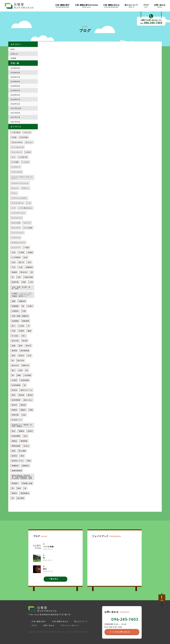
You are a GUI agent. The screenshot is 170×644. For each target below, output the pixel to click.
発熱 (31, 410)
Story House (17, 142)
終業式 (30, 431)
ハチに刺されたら (26, 208)
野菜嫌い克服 (27, 483)
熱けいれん (28, 400)
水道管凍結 (25, 380)
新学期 (15, 351)
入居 (21, 267)
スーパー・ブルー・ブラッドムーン (22, 178)
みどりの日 (16, 223)
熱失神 (23, 405)
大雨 (24, 311)
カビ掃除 (15, 162)
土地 (31, 282)
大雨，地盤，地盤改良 (20, 316)
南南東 (15, 272)
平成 (14, 331)
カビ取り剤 (23, 157)
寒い (14, 326)
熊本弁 (30, 395)
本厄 (21, 370)
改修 (14, 346)
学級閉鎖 (15, 321)
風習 (19, 488)
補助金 (15, 441)
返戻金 (15, 456)
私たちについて (81, 621)
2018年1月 (15, 104)
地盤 (14, 301)
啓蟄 (24, 282)
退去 (22, 456)
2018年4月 (15, 90)
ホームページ (17, 218)
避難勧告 (15, 466)
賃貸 (14, 451)
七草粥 (22, 252)
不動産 (13, 58)
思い (24, 336)
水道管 (15, 380)
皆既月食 (15, 415)
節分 (14, 431)
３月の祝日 (16, 132)
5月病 (14, 137)
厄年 (19, 277)
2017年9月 (15, 113)
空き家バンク (17, 420)
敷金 (21, 346)
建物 (30, 331)
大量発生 (15, 311)
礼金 (24, 415)
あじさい (30, 142)
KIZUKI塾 (24, 137)
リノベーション (18, 233)
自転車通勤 (16, 436)
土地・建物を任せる (60, 621)
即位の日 (24, 272)
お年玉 (28, 152)
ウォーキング (17, 152)
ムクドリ (27, 223)
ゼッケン (15, 188)
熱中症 (15, 405)
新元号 (29, 346)
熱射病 (15, 410)
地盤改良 (22, 301)
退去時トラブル (18, 461)
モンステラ (16, 228)
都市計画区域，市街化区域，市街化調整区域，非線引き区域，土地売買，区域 (22, 477)
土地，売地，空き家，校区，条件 (21, 288)
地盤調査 (15, 306)
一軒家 (27, 247)
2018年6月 (15, 81)
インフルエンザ (18, 147)
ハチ (14, 208)
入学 (14, 267)
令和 (14, 262)
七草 (14, 252)
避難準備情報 (17, 471)
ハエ (29, 203)
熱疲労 (23, 410)
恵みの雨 (15, 341)
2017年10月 (16, 108)
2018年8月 (15, 72)
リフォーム (16, 238)
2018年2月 (15, 99)
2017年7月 (15, 117)
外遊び (30, 306)
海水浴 (15, 390)
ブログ (34, 625)
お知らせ (14, 54)
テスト (15, 193)
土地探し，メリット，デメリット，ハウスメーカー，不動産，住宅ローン (22, 295)
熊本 (14, 395)
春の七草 (21, 360)
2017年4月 (15, 122)
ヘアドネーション (19, 213)
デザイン (26, 188)
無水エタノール (27, 390)
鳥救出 (15, 493)
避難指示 (26, 466)
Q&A (13, 49)
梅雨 (19, 375)
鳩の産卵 (21, 498)
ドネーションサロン (19, 198)
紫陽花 (22, 431)
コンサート (16, 167)
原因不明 (15, 282)
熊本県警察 (16, 400)
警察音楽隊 (16, 446)
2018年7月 (15, 77)
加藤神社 (30, 267)
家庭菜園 (26, 321)
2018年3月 (15, 95)
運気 (29, 461)
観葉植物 (24, 441)
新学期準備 (25, 351)
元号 (30, 262)
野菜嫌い (15, 483)
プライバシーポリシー (70, 625)
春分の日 (15, 365)
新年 (14, 355)
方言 (30, 355)
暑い (14, 370)
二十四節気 (16, 257)
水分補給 (28, 375)
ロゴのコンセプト (19, 243)
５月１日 (27, 132)
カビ (14, 157)
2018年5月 (15, 86)
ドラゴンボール (18, 203)
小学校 (22, 326)
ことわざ (26, 162)
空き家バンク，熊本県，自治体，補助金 (22, 425)
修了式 (22, 262)
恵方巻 (25, 341)
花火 (26, 436)
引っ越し (15, 336)
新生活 (22, 355)
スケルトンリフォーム (20, 183)
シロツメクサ (17, 172)
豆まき (27, 446)
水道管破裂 (16, 385)
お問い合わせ (49, 625)
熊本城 (22, 395)
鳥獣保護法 (25, 493)
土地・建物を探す (39, 621)
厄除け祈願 (29, 277)
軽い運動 (22, 451)
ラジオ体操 (28, 228)
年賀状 (22, 331)
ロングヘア (16, 247)
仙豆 (26, 257)
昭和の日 (26, 365)
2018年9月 (15, 68)
